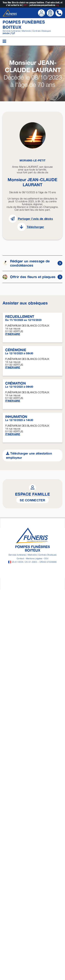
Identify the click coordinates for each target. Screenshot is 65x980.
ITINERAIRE (13, 334)
